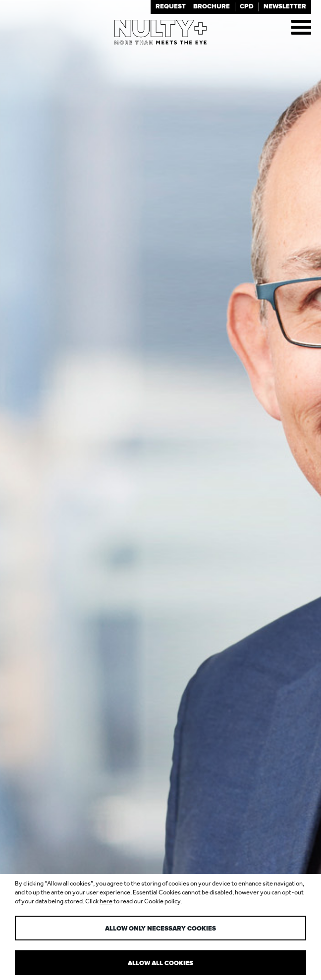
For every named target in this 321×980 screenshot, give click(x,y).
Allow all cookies (160, 963)
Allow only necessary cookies (160, 929)
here (106, 901)
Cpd (247, 7)
